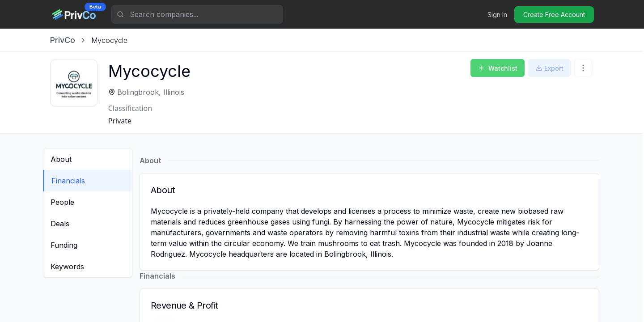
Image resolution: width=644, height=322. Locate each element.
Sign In (497, 15)
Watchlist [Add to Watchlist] (498, 68)
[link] (109, 40)
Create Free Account (554, 15)
